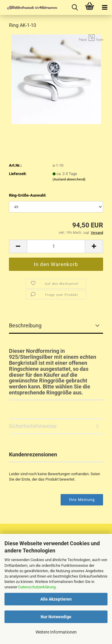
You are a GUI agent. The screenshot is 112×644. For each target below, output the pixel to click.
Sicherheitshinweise (33, 426)
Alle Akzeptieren (56, 599)
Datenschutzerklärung (37, 587)
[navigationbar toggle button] (105, 7)
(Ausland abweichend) (69, 179)
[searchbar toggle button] (75, 7)
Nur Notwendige (56, 617)
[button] (18, 246)
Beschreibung (25, 325)
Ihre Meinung (82, 500)
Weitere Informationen (56, 632)
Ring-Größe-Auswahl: (28, 195)
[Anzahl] (56, 246)
